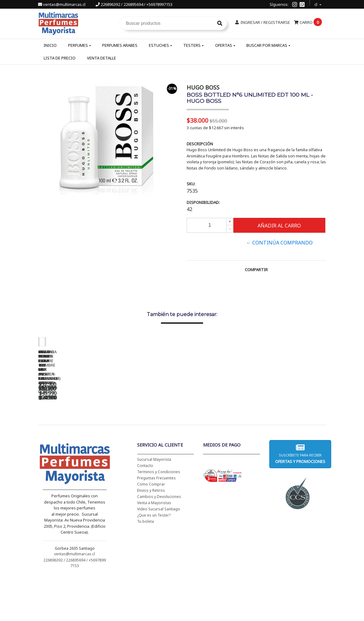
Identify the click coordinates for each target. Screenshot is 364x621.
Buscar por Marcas (267, 45)
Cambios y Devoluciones (159, 541)
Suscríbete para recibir (300, 498)
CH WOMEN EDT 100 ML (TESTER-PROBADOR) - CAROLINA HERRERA (81, 434)
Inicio (50, 45)
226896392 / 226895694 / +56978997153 (134, 4)
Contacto (145, 510)
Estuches (159, 45)
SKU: (191, 184)
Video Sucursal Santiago (159, 554)
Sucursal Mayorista (154, 504)
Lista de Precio (60, 58)
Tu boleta (145, 566)
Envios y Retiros (151, 535)
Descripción (200, 144)
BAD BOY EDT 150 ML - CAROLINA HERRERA (168, 432)
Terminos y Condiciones (159, 516)
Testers (192, 45)
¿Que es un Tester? (154, 560)
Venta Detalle (102, 58)
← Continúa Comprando (279, 243)
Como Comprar (151, 529)
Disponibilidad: (203, 202)
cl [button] (316, 4)
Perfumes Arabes (120, 45)
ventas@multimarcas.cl (62, 4)
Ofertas (224, 45)
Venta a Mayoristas (154, 547)
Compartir (256, 270)
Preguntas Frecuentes (156, 523)
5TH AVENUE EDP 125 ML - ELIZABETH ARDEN (255, 432)
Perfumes (78, 45)
